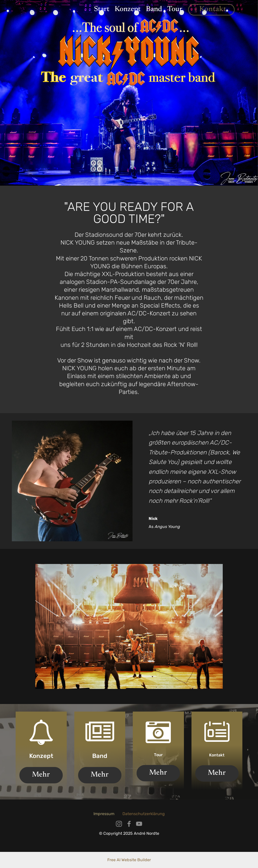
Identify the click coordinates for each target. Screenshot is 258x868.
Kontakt (211, 9)
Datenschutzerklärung (144, 814)
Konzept (128, 9)
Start (102, 9)
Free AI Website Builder (129, 860)
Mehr (41, 775)
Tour (175, 9)
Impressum (104, 814)
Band (154, 9)
